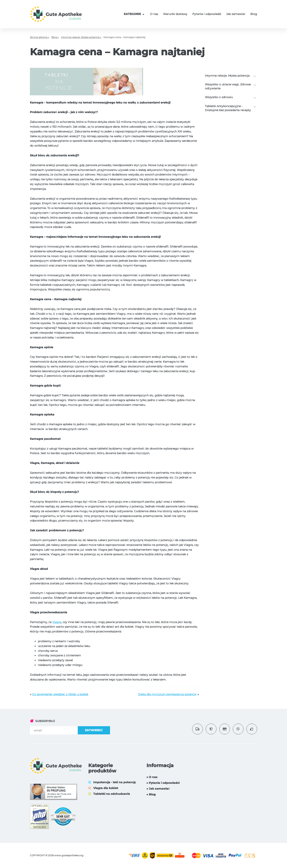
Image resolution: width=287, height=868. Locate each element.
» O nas (152, 777)
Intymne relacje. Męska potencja (227, 76)
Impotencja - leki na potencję (115, 782)
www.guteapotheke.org (69, 855)
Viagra (57, 622)
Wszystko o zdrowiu (219, 97)
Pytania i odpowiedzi (207, 14)
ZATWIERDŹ (94, 730)
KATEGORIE (135, 14)
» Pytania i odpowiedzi (163, 783)
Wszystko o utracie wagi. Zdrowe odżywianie (228, 86)
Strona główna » (40, 37)
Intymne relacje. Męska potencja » (81, 37)
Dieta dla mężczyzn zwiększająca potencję (167, 694)
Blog (254, 14)
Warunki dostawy (175, 14)
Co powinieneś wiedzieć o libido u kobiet (60, 694)
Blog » (55, 37)
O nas (154, 14)
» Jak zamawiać (158, 789)
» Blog (151, 794)
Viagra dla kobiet (106, 788)
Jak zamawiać (236, 14)
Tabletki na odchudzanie (112, 794)
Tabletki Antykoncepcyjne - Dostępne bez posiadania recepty (228, 108)
